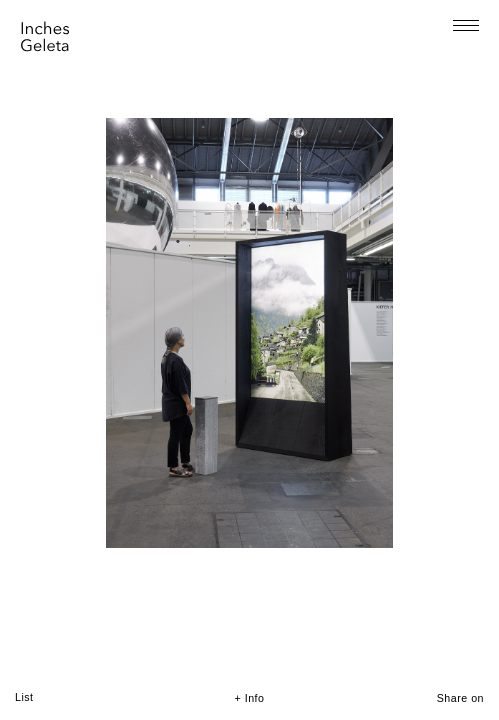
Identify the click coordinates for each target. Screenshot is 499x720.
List (24, 697)
